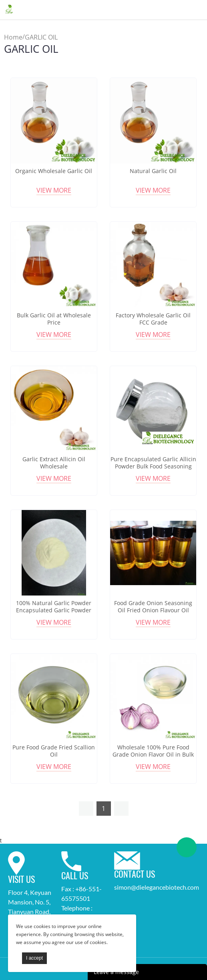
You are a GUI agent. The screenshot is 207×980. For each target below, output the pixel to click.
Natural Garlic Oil (153, 171)
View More (54, 190)
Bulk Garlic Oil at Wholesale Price (54, 319)
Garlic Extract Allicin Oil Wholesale (54, 463)
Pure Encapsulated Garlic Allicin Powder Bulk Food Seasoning (153, 463)
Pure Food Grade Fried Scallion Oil (54, 751)
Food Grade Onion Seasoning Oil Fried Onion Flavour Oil (153, 607)
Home (13, 37)
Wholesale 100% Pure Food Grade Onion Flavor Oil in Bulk (153, 751)
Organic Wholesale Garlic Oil (54, 171)
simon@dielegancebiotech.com (157, 887)
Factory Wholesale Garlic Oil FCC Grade (153, 319)
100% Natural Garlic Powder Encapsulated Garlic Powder (54, 607)
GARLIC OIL (41, 37)
